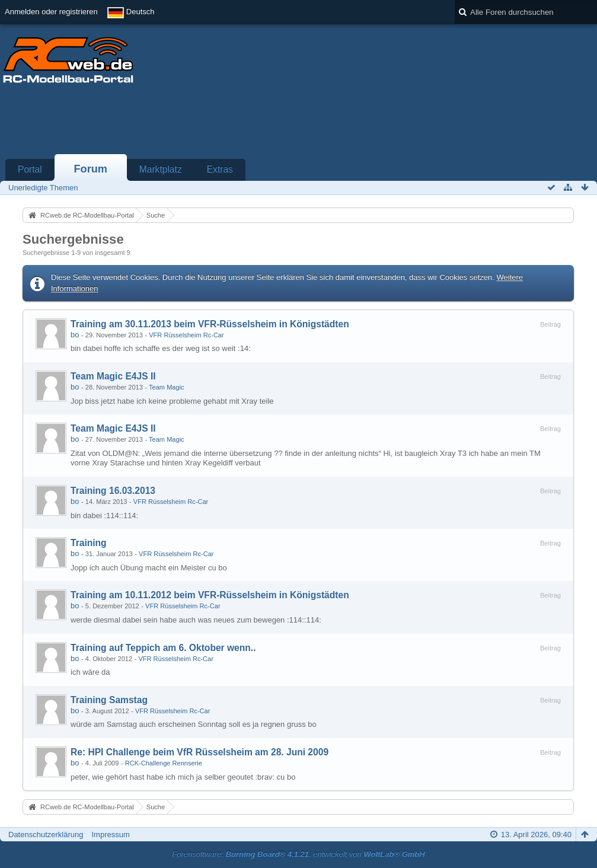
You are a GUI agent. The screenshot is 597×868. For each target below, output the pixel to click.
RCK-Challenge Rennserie (164, 763)
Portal (30, 169)
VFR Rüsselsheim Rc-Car (186, 335)
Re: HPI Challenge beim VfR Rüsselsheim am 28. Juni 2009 (199, 752)
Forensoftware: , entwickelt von (298, 854)
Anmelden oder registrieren (51, 12)
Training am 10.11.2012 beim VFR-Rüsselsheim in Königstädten (210, 595)
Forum (90, 169)
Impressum (110, 835)
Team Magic (167, 387)
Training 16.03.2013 (113, 491)
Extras (220, 169)
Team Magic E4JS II (113, 376)
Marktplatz (161, 169)
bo (75, 335)
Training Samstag (109, 700)
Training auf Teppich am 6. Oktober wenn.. (163, 648)
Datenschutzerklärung (46, 835)
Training (89, 543)
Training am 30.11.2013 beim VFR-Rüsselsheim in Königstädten (210, 324)
